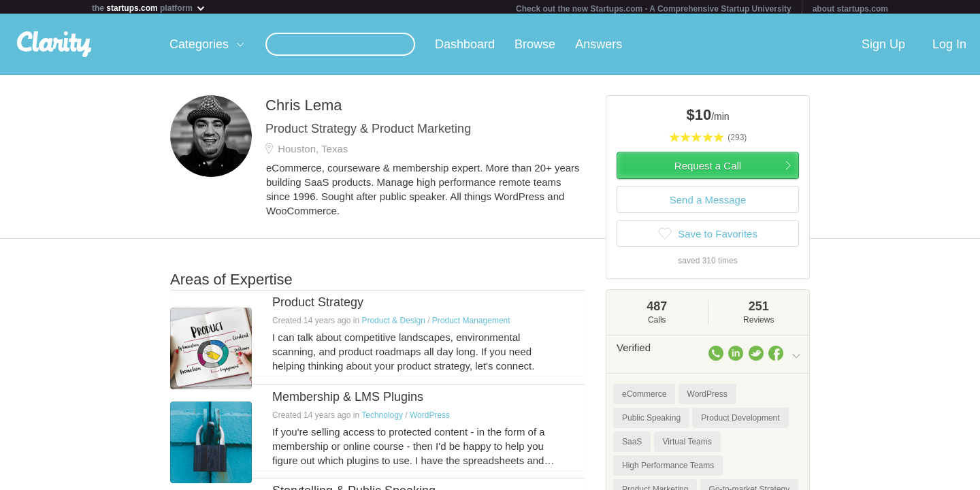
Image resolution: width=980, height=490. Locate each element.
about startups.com (850, 9)
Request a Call (708, 168)
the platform (149, 8)
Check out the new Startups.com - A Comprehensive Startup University (654, 9)
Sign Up (883, 47)
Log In (949, 47)
